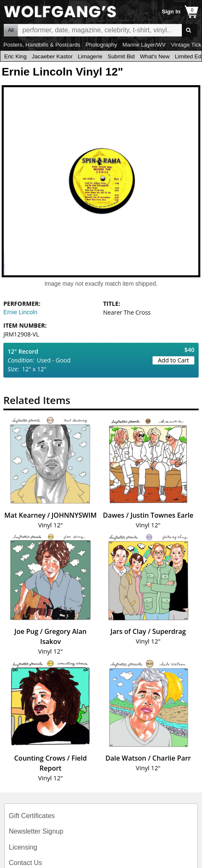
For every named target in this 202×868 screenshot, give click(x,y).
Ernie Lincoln (20, 312)
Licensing (23, 847)
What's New (155, 56)
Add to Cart (173, 360)
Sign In (171, 12)
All (11, 30)
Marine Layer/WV (144, 45)
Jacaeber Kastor (52, 56)
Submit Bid (121, 56)
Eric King (15, 56)
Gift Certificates (32, 816)
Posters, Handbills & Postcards (42, 45)
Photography (101, 45)
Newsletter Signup (36, 831)
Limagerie (90, 56)
